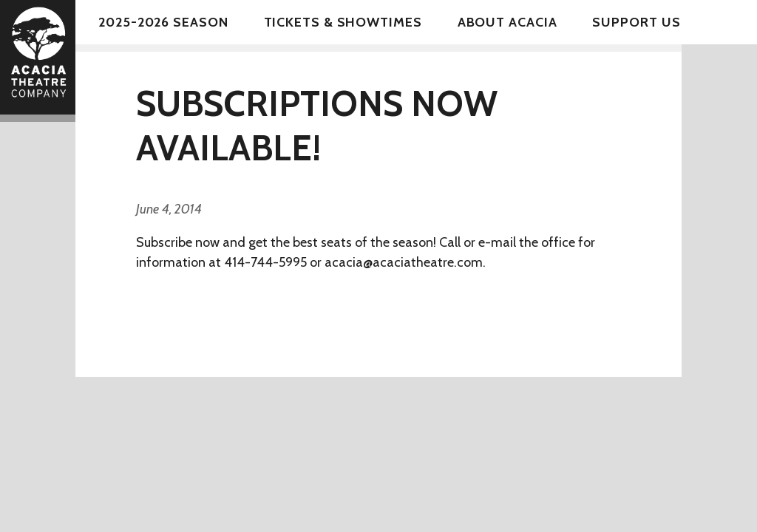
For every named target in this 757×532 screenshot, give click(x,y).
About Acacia (508, 22)
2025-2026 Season (163, 22)
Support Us (636, 22)
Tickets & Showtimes (343, 22)
